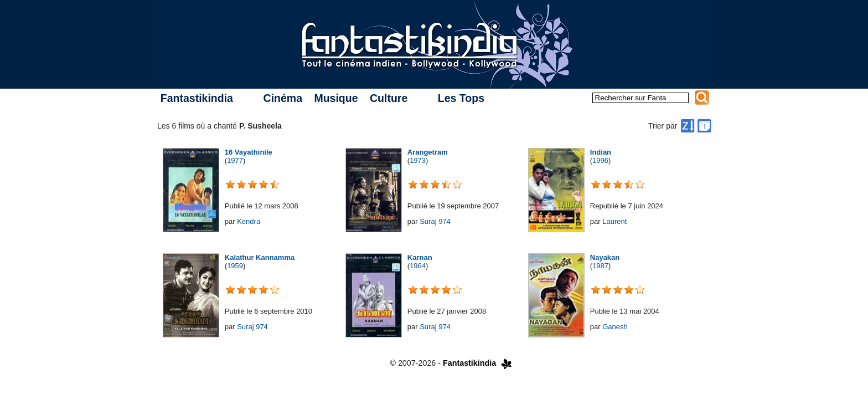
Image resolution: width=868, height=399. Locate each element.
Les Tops (461, 98)
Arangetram (428, 152)
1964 (418, 266)
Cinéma (283, 98)
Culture (389, 98)
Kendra (249, 221)
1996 (600, 160)
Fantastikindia (197, 98)
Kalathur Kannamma (260, 257)
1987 (600, 266)
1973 (418, 160)
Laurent (614, 221)
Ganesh (615, 327)
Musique (336, 98)
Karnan (420, 257)
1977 (235, 160)
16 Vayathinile (249, 152)
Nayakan (605, 257)
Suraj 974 (435, 221)
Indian (601, 152)
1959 (235, 266)
